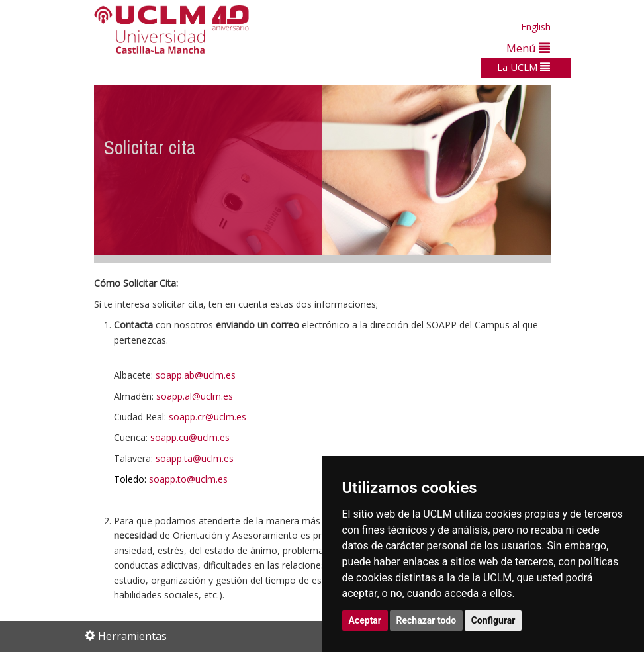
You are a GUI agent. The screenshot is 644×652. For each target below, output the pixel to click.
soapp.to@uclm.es (188, 479)
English (536, 27)
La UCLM (524, 67)
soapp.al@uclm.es (195, 396)
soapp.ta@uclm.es (195, 458)
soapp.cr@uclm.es (207, 417)
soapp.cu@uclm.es (190, 437)
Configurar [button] (493, 620)
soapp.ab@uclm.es (196, 375)
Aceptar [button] (365, 620)
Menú (528, 48)
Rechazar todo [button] (427, 620)
